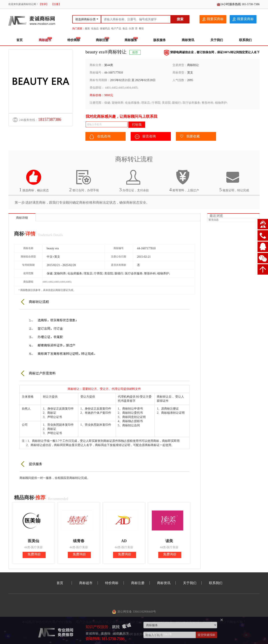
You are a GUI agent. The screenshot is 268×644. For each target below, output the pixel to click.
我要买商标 (213, 19)
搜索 (180, 19)
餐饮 (141, 28)
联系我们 (245, 40)
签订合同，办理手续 (84, 181)
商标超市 (45, 40)
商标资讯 (188, 40)
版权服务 (160, 40)
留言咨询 (145, 137)
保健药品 (105, 28)
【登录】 (44, 4)
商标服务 (131, 40)
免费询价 (34, 554)
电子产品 (116, 28)
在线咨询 (100, 137)
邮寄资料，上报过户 (184, 181)
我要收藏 (190, 137)
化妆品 (95, 28)
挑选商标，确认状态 (34, 181)
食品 (125, 28)
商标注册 (102, 40)
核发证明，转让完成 (234, 181)
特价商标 (74, 40)
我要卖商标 (243, 19)
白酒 (131, 28)
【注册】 (56, 4)
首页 (19, 40)
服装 (87, 28)
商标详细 (22, 218)
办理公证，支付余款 (134, 181)
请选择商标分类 (85, 19)
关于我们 (217, 40)
